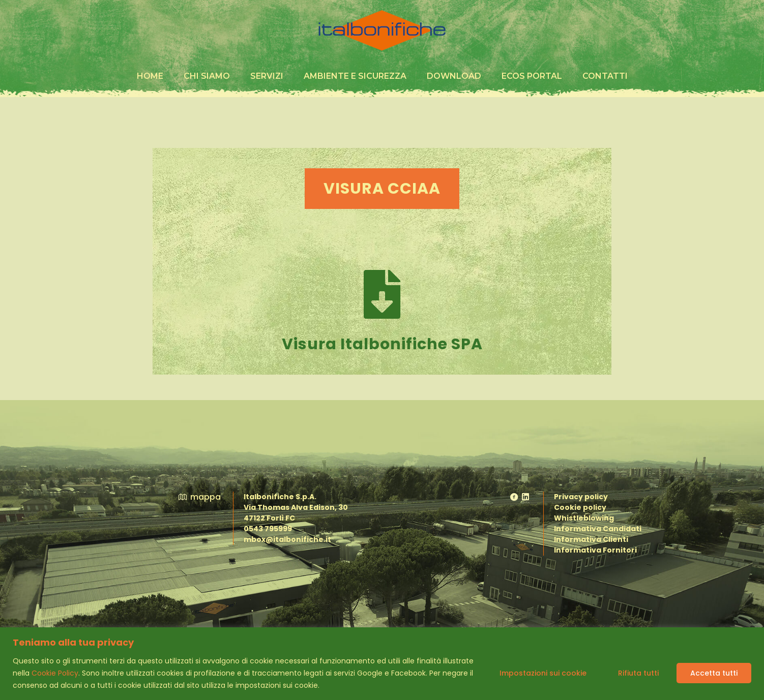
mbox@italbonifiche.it (287, 539)
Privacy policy (581, 497)
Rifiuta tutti (638, 673)
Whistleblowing (584, 518)
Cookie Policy (55, 673)
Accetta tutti (714, 673)
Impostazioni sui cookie (543, 673)
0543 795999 (268, 529)
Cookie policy (580, 507)
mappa (199, 497)
